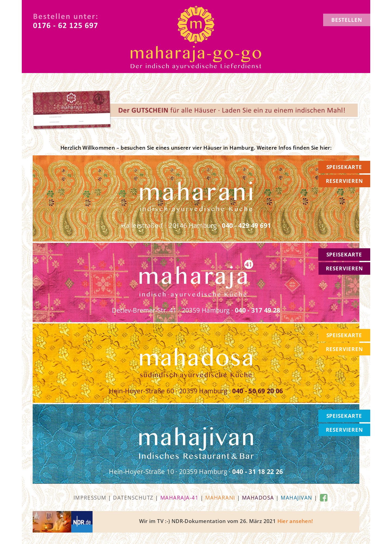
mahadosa (258, 498)
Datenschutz (133, 498)
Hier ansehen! (295, 521)
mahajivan (296, 498)
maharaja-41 (180, 498)
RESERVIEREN (344, 181)
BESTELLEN (347, 20)
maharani (220, 498)
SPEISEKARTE (344, 167)
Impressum (90, 498)
